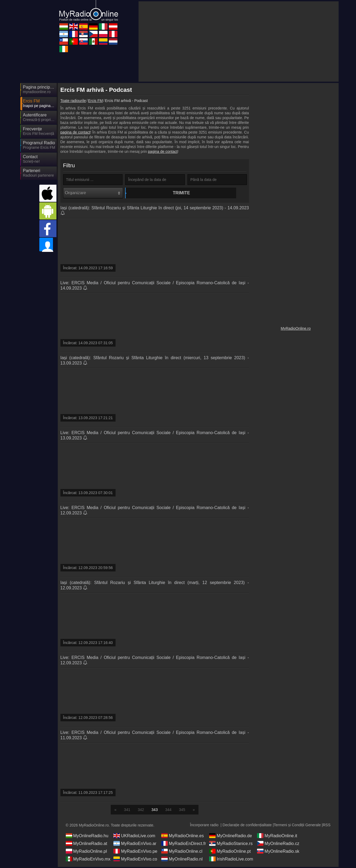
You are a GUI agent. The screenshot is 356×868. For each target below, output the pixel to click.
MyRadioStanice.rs (231, 844)
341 (127, 811)
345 (182, 811)
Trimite (156, 193)
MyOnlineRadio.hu (87, 837)
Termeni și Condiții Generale (297, 826)
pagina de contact (75, 132)
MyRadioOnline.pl (86, 852)
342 (141, 811)
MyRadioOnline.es (183, 837)
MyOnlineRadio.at (87, 844)
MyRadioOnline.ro (296, 328)
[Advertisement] (239, 41)
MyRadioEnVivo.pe (135, 852)
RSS (327, 826)
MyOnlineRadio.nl (182, 860)
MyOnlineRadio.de (231, 837)
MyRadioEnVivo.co (135, 860)
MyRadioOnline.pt (230, 852)
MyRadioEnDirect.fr (184, 844)
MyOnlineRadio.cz (278, 844)
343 (154, 811)
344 (168, 811)
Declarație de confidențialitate (247, 826)
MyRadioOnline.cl (182, 852)
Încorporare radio (204, 826)
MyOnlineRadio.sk (278, 852)
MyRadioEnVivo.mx (88, 860)
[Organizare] (93, 193)
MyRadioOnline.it (277, 837)
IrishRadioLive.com (231, 860)
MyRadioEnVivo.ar (135, 844)
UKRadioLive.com (134, 837)
